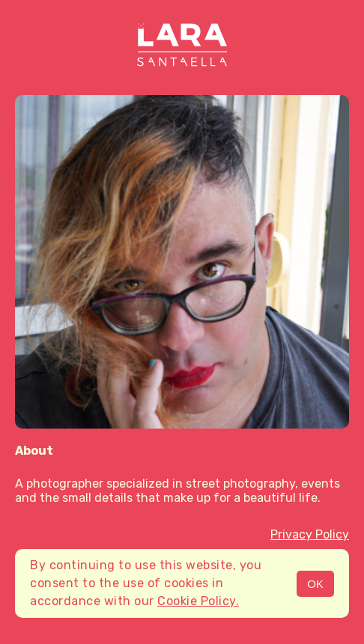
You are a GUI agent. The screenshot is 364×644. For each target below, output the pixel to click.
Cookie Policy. (198, 601)
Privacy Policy (310, 534)
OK (315, 584)
